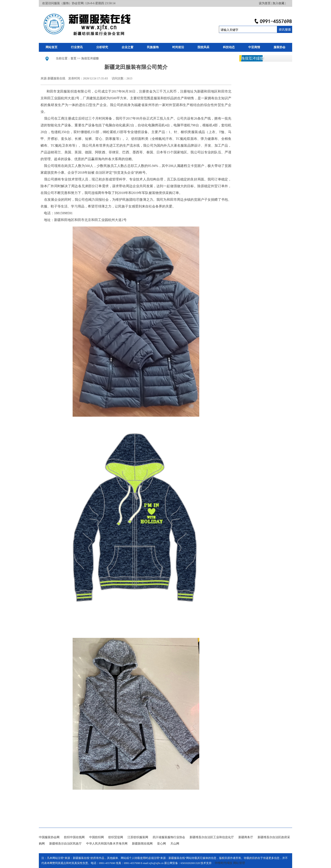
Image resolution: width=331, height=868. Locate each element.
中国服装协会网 (49, 837)
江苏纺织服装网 (138, 837)
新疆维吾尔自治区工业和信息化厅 (212, 837)
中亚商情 (254, 47)
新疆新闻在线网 (142, 844)
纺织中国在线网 (74, 837)
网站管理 (239, 863)
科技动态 (229, 47)
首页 (73, 58)
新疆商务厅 (246, 837)
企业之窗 (128, 47)
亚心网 (161, 844)
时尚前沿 (178, 47)
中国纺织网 (96, 837)
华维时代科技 (223, 863)
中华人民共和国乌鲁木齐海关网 (107, 844)
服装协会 (279, 47)
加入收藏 (278, 3)
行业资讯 (77, 47)
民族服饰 (153, 47)
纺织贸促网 (116, 837)
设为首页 (265, 3)
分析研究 (102, 47)
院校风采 (203, 47)
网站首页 (52, 47)
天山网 (175, 844)
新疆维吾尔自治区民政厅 (65, 844)
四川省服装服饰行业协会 (169, 837)
